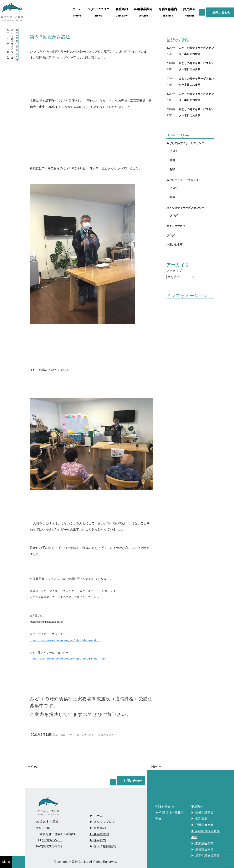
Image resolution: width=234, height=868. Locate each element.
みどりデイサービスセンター (184, 180)
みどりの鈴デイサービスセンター (71, 735)
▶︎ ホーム (96, 816)
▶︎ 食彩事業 (199, 819)
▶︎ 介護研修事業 (202, 825)
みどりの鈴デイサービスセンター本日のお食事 (196, 51)
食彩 (172, 169)
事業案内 (197, 806)
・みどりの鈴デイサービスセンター (17, 44)
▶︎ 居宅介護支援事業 (205, 856)
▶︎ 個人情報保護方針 (104, 846)
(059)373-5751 (52, 840)
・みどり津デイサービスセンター (12, 42)
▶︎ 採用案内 (98, 840)
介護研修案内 (165, 806)
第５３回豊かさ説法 (50, 37)
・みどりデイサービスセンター (8, 42)
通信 (172, 160)
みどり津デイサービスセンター (185, 208)
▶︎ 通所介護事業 (202, 813)
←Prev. (33, 766)
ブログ (110, 735)
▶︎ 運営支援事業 (202, 849)
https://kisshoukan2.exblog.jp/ (46, 622)
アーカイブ (174, 271)
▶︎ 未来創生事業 (202, 843)
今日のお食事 (175, 245)
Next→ (157, 766)
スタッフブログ (97, 735)
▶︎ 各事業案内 (99, 834)
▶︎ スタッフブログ (102, 822)
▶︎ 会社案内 (98, 828)
